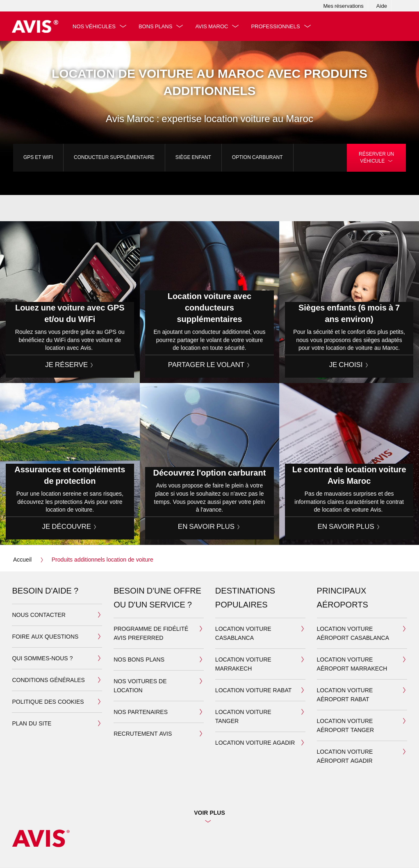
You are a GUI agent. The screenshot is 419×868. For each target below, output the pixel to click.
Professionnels (277, 26)
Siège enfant (193, 157)
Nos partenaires (141, 712)
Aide (382, 6)
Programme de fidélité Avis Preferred (151, 633)
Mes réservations (343, 6)
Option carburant (257, 157)
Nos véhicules (95, 26)
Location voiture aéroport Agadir (345, 756)
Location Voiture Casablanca (243, 633)
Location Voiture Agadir (255, 743)
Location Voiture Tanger (243, 717)
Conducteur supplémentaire (114, 157)
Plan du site (32, 724)
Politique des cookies (48, 702)
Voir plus (209, 813)
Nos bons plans (139, 660)
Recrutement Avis (143, 734)
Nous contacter (39, 615)
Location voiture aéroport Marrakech (352, 664)
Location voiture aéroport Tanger (346, 726)
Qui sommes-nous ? (42, 658)
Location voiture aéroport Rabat (345, 695)
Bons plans (157, 26)
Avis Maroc (213, 26)
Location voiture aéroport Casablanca (353, 633)
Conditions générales (48, 680)
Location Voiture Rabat (253, 690)
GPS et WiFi (38, 157)
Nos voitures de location (140, 686)
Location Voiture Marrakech (243, 664)
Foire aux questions (45, 637)
